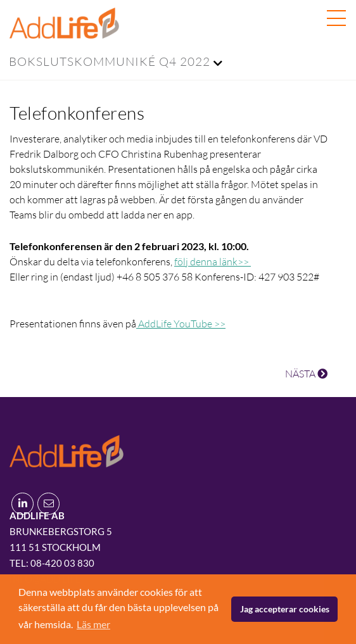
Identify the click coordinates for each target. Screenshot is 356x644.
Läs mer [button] (93, 624)
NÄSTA (306, 374)
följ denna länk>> (213, 262)
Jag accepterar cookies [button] (285, 609)
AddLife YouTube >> (181, 324)
